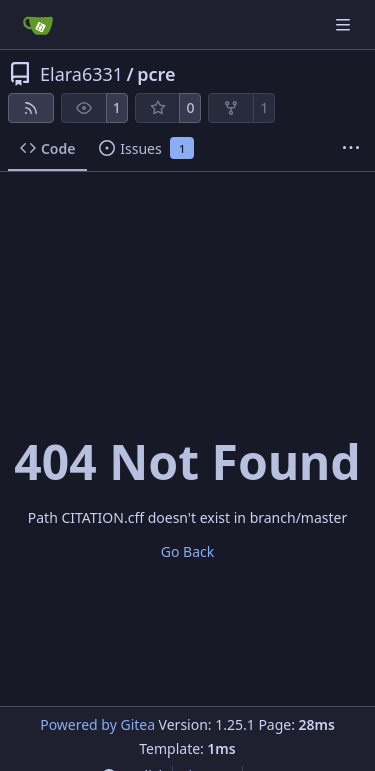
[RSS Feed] (31, 108)
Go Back (187, 551)
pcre (156, 74)
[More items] (351, 149)
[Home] (38, 25)
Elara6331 (81, 74)
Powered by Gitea (97, 724)
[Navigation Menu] (345, 24)
